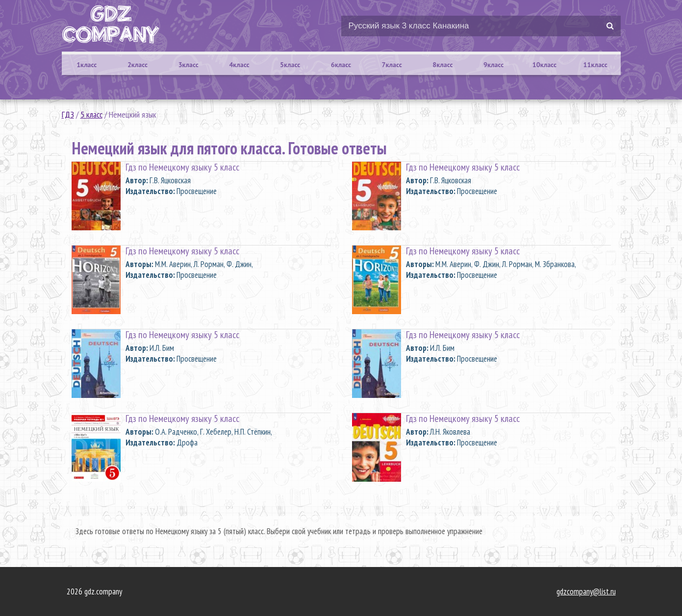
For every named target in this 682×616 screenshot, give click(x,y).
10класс (544, 65)
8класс (442, 65)
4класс (239, 65)
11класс (595, 65)
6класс (341, 65)
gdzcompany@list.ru (586, 591)
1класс (87, 65)
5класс (290, 65)
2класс (138, 65)
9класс (493, 65)
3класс (189, 65)
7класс (392, 65)
